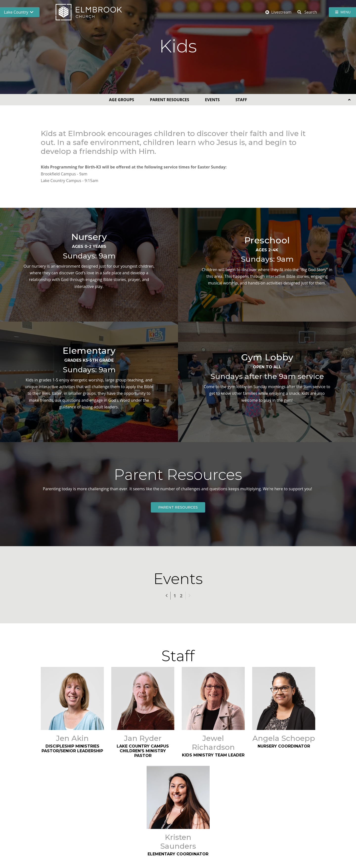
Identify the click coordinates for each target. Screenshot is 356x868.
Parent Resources (169, 100)
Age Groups (122, 100)
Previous (170, 595)
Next (189, 596)
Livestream (278, 12)
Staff (241, 100)
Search (307, 12)
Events (212, 100)
